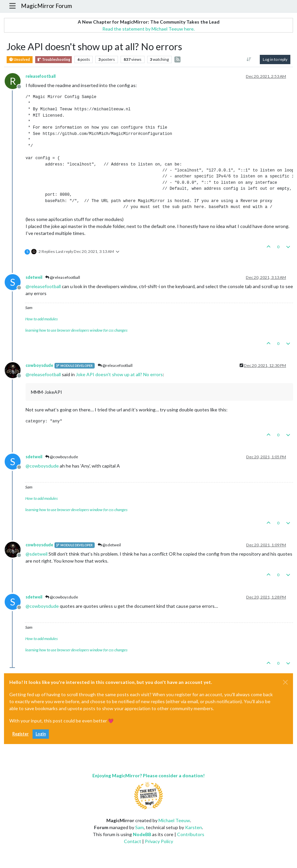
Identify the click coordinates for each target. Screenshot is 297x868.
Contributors (191, 834)
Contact (133, 841)
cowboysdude (39, 365)
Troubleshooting (53, 60)
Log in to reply (275, 59)
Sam (140, 827)
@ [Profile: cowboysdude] (42, 466)
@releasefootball (63, 277)
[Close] (285, 682)
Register (20, 734)
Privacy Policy (159, 841)
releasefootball (41, 76)
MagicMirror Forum (47, 6)
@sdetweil (109, 545)
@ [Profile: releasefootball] (43, 286)
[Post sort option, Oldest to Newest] (249, 59)
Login (41, 734)
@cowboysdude (62, 457)
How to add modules (42, 319)
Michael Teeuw (174, 820)
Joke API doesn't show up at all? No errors (119, 374)
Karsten (194, 827)
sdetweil (34, 277)
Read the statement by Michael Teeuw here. (148, 29)
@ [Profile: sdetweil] (37, 554)
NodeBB (142, 834)
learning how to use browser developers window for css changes (76, 330)
